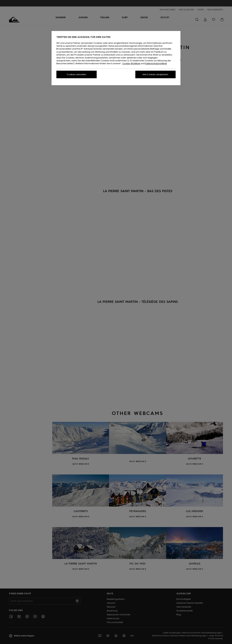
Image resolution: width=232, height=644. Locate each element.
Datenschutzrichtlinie (156, 63)
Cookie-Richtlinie (131, 63)
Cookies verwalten (76, 74)
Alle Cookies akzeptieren (155, 74)
